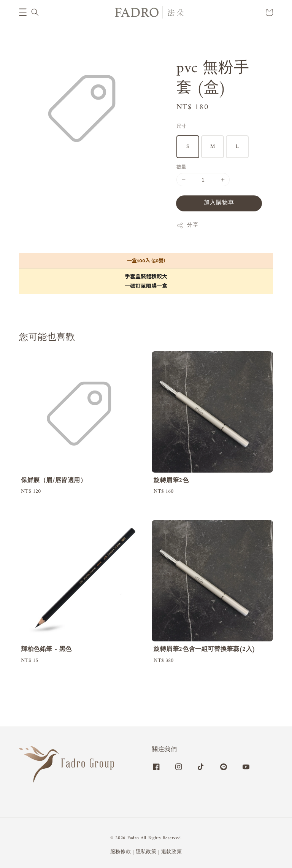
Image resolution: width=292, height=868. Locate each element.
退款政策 (172, 852)
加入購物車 (219, 203)
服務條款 (121, 852)
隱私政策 (146, 852)
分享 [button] (187, 225)
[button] (23, 12)
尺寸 (182, 127)
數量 (182, 167)
